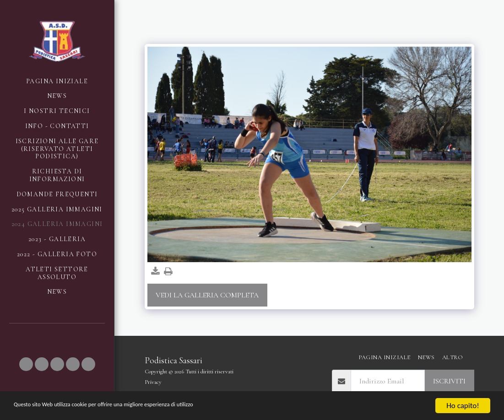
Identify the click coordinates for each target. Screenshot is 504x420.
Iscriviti (449, 381)
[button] (26, 364)
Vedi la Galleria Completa (207, 295)
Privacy (153, 382)
